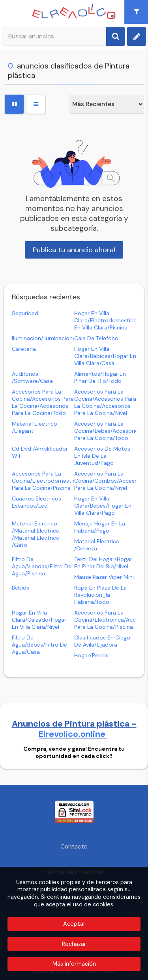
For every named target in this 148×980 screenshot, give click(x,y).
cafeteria (24, 349)
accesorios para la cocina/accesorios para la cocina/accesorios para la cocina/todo (43, 402)
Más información (74, 964)
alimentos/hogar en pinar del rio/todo (100, 377)
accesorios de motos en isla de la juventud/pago (102, 456)
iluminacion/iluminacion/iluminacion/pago (66, 338)
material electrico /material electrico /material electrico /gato (36, 534)
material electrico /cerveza (97, 545)
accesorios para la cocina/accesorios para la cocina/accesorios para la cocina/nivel (105, 402)
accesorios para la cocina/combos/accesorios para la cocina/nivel (111, 481)
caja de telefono (96, 338)
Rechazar (74, 944)
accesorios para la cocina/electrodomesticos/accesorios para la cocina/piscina (62, 481)
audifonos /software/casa (32, 377)
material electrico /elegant (35, 427)
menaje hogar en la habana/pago (100, 527)
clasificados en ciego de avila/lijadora (102, 641)
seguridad (25, 313)
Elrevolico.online (73, 734)
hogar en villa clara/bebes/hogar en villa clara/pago (103, 506)
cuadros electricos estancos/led (37, 502)
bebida (21, 588)
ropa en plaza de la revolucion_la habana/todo (100, 595)
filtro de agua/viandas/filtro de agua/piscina (42, 566)
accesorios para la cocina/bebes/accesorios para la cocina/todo (108, 431)
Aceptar (74, 924)
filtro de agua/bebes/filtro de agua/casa (39, 645)
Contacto (74, 847)
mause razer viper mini (104, 577)
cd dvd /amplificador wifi (40, 452)
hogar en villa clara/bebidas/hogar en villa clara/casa (105, 356)
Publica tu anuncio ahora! (74, 250)
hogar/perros (91, 655)
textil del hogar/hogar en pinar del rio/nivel (103, 563)
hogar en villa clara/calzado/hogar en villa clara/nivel (39, 620)
